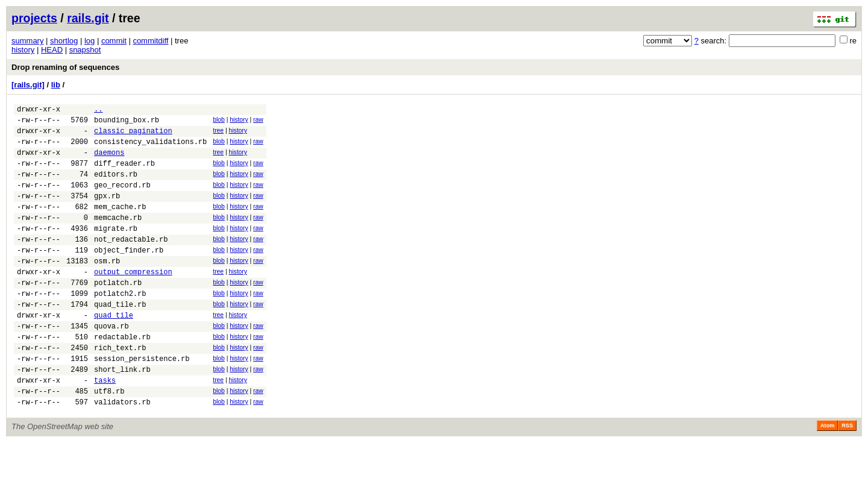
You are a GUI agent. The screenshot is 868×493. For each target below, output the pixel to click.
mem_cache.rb (120, 225)
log (90, 41)
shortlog (64, 41)
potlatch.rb (118, 313)
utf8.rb (109, 440)
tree (218, 134)
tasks (105, 427)
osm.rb (107, 288)
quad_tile (114, 351)
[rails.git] (28, 85)
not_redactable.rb (131, 262)
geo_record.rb (122, 199)
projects (34, 18)
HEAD (52, 50)
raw (258, 121)
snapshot (85, 50)
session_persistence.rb (142, 402)
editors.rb (116, 187)
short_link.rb (122, 414)
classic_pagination (133, 136)
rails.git (88, 18)
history (23, 50)
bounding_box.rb (127, 123)
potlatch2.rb (120, 326)
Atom (827, 476)
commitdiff (150, 41)
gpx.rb (107, 212)
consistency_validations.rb (150, 149)
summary (27, 41)
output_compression (133, 300)
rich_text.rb (120, 389)
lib (56, 85)
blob (219, 121)
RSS (847, 476)
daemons (109, 161)
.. (98, 111)
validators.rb (122, 452)
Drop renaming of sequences (65, 67)
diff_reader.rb (124, 174)
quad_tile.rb (120, 338)
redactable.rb (122, 376)
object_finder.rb (129, 275)
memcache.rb (118, 237)
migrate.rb (116, 250)
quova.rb (112, 364)
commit (114, 41)
